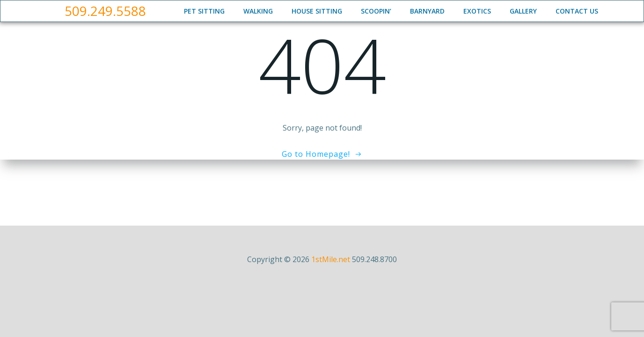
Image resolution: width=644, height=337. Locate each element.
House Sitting (317, 11)
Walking (258, 11)
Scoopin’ (376, 11)
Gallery (523, 11)
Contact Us (577, 11)
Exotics (477, 11)
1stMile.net (331, 259)
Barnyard (427, 11)
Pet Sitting (204, 11)
